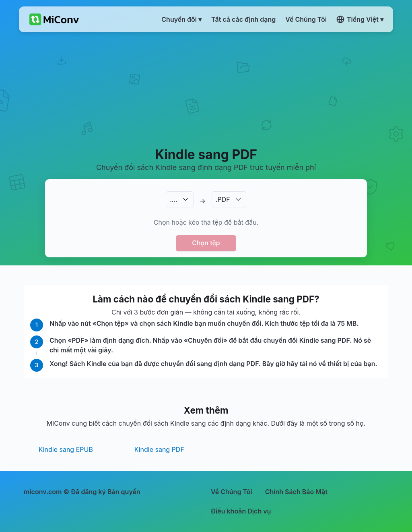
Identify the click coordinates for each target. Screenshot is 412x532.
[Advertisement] (206, 89)
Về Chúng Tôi (232, 492)
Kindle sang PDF (159, 449)
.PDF (223, 199)
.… (173, 199)
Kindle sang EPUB (66, 449)
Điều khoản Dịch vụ (241, 511)
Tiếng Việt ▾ (360, 19)
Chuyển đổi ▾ (181, 19)
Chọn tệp (206, 243)
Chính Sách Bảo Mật (296, 492)
